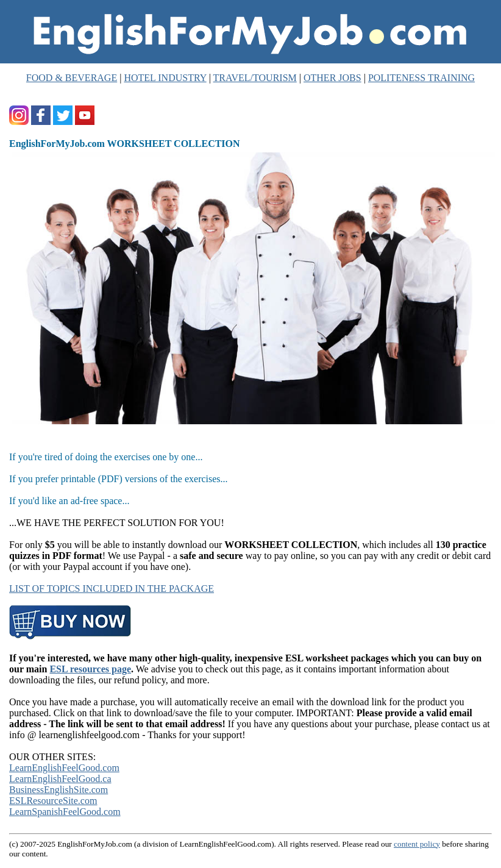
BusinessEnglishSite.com (59, 790)
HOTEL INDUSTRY (165, 78)
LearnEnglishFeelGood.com (64, 768)
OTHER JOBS (332, 78)
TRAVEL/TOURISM (255, 78)
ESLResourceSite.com (53, 801)
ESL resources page (90, 669)
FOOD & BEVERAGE (72, 78)
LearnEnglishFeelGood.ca (60, 779)
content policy (417, 844)
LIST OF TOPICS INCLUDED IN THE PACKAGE (112, 589)
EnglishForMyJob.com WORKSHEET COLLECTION (125, 144)
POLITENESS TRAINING (421, 78)
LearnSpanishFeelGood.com (65, 812)
